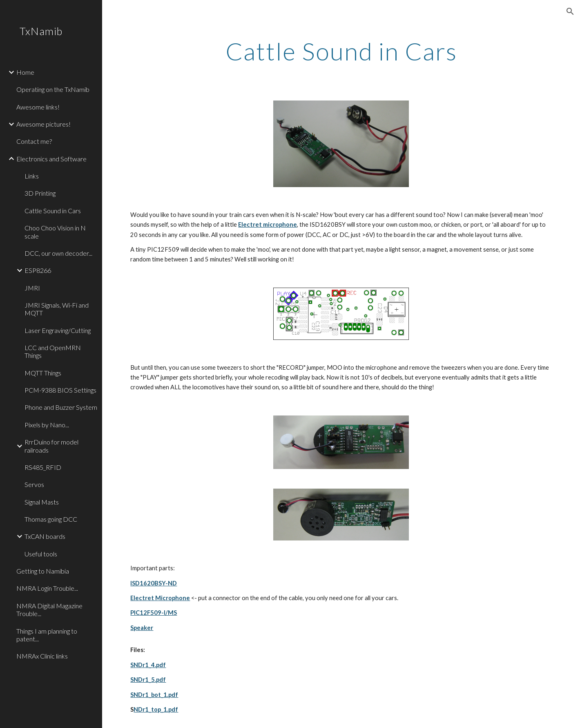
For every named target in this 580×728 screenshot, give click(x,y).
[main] (341, 51)
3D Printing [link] (40, 193)
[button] (570, 11)
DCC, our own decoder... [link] (58, 253)
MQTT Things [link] (43, 373)
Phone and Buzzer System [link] (61, 407)
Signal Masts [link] (42, 502)
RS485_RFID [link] (43, 467)
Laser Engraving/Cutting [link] (58, 330)
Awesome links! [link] (38, 107)
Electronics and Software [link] (51, 159)
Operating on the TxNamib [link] (53, 89)
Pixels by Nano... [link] (47, 425)
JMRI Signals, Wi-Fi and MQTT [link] (57, 309)
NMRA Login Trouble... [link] (47, 588)
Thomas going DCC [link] (51, 519)
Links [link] (32, 176)
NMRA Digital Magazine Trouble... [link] (49, 610)
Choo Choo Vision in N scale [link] (55, 232)
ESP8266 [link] (38, 270)
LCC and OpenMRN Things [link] (53, 351)
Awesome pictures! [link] (43, 124)
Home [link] (25, 72)
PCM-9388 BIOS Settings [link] (60, 390)
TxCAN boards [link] (45, 536)
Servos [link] (34, 484)
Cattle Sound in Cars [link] (53, 211)
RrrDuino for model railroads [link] (51, 446)
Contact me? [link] (34, 141)
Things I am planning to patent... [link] (47, 635)
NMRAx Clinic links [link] (42, 656)
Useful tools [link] (41, 554)
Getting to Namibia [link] (43, 571)
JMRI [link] (32, 288)
